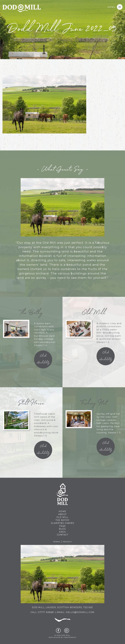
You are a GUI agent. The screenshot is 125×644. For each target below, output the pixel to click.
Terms (57, 542)
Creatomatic (70, 637)
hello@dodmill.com (80, 612)
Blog (62, 529)
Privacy (67, 542)
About (62, 514)
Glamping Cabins (63, 523)
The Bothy (62, 520)
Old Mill (62, 517)
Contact (63, 535)
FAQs (62, 526)
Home (62, 511)
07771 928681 (46, 612)
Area (62, 532)
